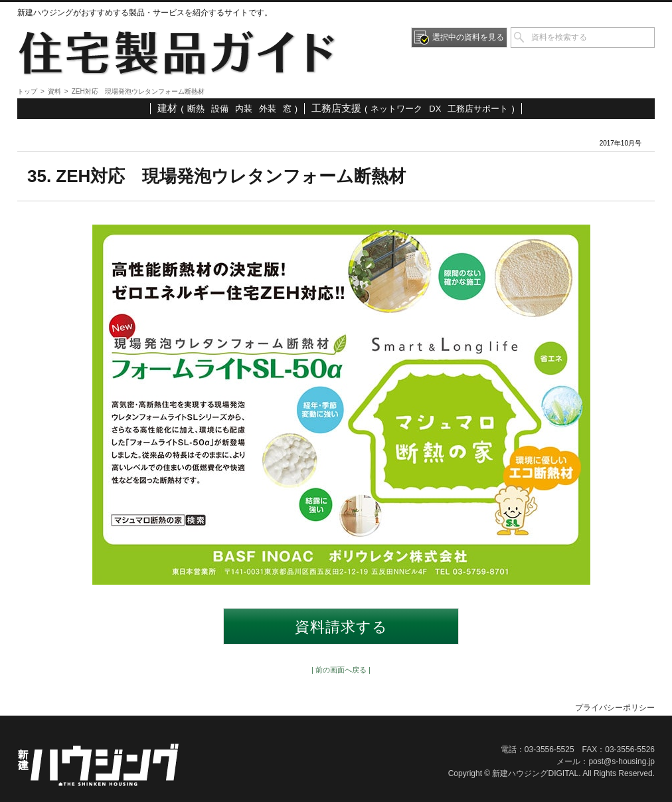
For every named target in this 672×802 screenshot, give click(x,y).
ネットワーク (396, 109)
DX (435, 109)
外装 (268, 109)
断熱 (196, 109)
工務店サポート (478, 109)
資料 (54, 91)
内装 (244, 109)
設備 (220, 109)
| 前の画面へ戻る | (341, 670)
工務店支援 (336, 108)
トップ (27, 91)
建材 (167, 108)
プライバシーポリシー (615, 708)
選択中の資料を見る (468, 37)
